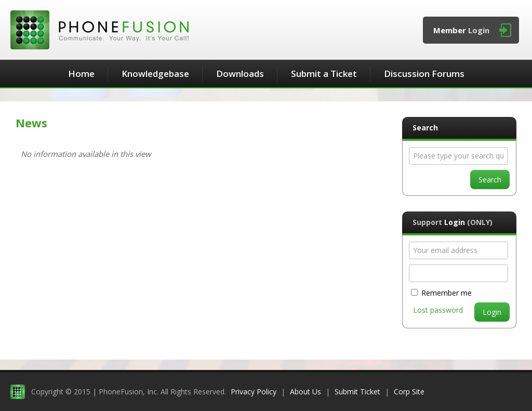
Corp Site (409, 392)
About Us (305, 392)
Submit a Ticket (324, 74)
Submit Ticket (357, 392)
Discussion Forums (424, 74)
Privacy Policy (254, 392)
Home (81, 74)
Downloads (240, 74)
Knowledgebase (155, 74)
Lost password (438, 310)
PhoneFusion (99, 30)
